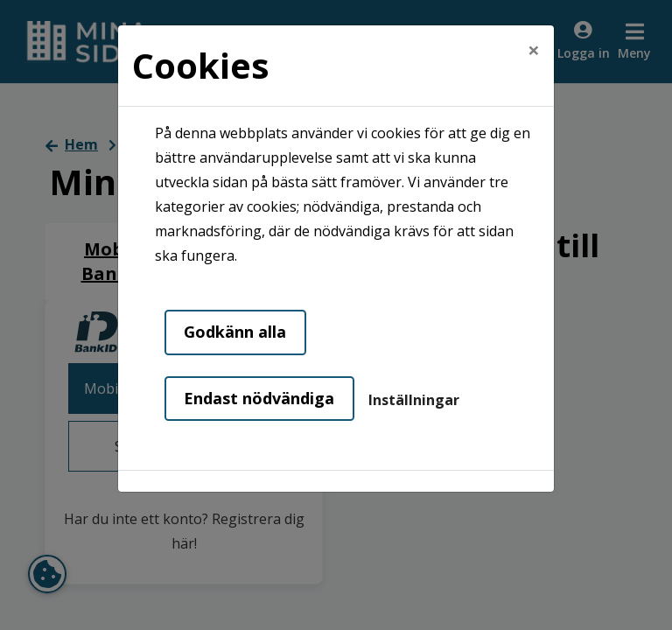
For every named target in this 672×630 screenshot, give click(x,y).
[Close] (534, 41)
